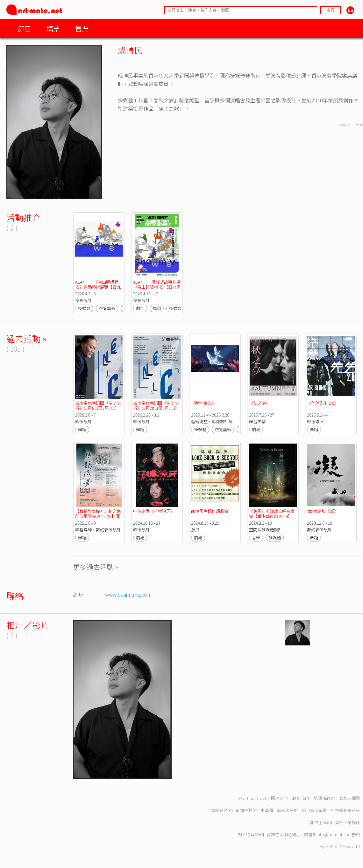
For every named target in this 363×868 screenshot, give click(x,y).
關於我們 (279, 798)
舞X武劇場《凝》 (323, 511)
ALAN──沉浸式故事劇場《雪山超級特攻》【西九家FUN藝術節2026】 (157, 287)
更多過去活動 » (96, 567)
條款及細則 (349, 798)
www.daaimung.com (128, 595)
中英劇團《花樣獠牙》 (154, 511)
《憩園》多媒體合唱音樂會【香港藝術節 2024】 (272, 514)
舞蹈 (157, 308)
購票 (53, 28)
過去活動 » (26, 338)
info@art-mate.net (334, 834)
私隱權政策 (324, 798)
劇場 (140, 308)
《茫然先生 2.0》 (323, 403)
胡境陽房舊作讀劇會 (210, 511)
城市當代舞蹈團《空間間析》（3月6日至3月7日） (98, 406)
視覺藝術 (107, 308)
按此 (356, 822)
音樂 (256, 537)
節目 (25, 28)
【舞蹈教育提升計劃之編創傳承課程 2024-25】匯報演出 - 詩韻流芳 (98, 516)
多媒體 (84, 308)
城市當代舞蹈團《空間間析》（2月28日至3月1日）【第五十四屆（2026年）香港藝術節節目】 (156, 411)
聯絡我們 (301, 798)
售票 (82, 28)
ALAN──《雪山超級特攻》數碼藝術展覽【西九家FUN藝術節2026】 (98, 287)
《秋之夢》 (259, 403)
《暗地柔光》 (203, 403)
